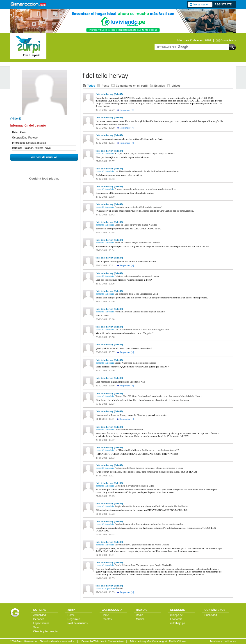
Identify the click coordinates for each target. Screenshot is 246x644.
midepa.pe (177, 615)
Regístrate (74, 619)
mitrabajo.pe (178, 623)
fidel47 (120, 588)
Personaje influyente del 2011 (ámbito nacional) (138, 207)
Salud (37, 627)
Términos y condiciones (223, 641)
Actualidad (40, 615)
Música (140, 619)
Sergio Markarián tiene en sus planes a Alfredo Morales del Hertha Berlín (151, 506)
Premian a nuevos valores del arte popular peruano (140, 312)
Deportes (39, 619)
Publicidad (211, 615)
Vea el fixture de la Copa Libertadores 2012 (136, 294)
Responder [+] (127, 110)
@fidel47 (16, 119)
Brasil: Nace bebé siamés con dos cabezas (135, 363)
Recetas (107, 619)
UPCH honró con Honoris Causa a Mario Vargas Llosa (142, 329)
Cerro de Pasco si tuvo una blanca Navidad (136, 225)
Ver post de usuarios (44, 157)
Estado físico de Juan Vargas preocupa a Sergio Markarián (143, 565)
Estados (160, 86)
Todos (91, 86)
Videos (176, 86)
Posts (106, 86)
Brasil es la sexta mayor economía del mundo (137, 242)
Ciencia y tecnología (46, 631)
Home (71, 615)
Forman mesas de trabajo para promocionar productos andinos (146, 189)
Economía (176, 619)
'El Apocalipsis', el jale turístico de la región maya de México (145, 153)
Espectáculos (41, 623)
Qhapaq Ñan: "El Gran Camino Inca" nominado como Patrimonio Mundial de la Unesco (158, 396)
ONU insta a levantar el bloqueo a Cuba (134, 486)
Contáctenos (228, 40)
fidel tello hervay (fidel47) (109, 94)
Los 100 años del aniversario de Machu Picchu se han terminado (147, 171)
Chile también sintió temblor (129, 429)
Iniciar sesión (201, 5)
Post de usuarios (78, 623)
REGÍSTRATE (223, 5)
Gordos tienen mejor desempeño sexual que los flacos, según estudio (149, 524)
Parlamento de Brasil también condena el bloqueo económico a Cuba (149, 468)
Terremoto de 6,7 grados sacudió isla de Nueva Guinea (142, 545)
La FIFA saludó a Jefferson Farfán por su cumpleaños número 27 (147, 450)
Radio (140, 615)
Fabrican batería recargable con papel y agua (137, 276)
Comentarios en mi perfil (132, 86)
